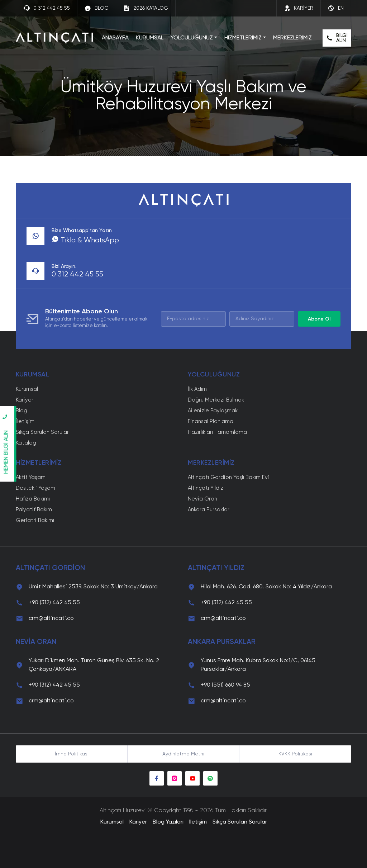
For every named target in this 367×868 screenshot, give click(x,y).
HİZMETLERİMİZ (243, 38)
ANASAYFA (115, 38)
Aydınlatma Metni (183, 754)
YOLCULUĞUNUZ (192, 38)
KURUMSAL (150, 38)
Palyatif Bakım (34, 510)
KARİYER (299, 8)
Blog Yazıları (168, 822)
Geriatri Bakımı (35, 520)
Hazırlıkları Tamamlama (217, 432)
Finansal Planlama (211, 421)
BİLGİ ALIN (337, 38)
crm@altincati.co (51, 618)
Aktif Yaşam (31, 477)
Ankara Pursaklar (209, 510)
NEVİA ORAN (36, 642)
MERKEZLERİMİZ (292, 38)
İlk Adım (197, 389)
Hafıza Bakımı (33, 499)
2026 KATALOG (146, 8)
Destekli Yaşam (35, 488)
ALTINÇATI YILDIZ (216, 568)
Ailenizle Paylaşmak (213, 411)
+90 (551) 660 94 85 (225, 685)
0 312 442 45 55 (47, 8)
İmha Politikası (72, 754)
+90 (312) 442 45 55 (54, 603)
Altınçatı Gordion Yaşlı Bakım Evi (228, 477)
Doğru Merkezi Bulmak (216, 400)
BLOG (97, 8)
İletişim (25, 421)
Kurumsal (27, 389)
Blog (22, 411)
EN (336, 8)
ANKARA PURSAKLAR (222, 642)
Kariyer (25, 400)
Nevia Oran (202, 499)
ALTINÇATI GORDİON (50, 568)
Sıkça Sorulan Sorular (42, 432)
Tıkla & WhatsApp (85, 241)
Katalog (26, 443)
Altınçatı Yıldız (206, 488)
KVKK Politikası (295, 754)
